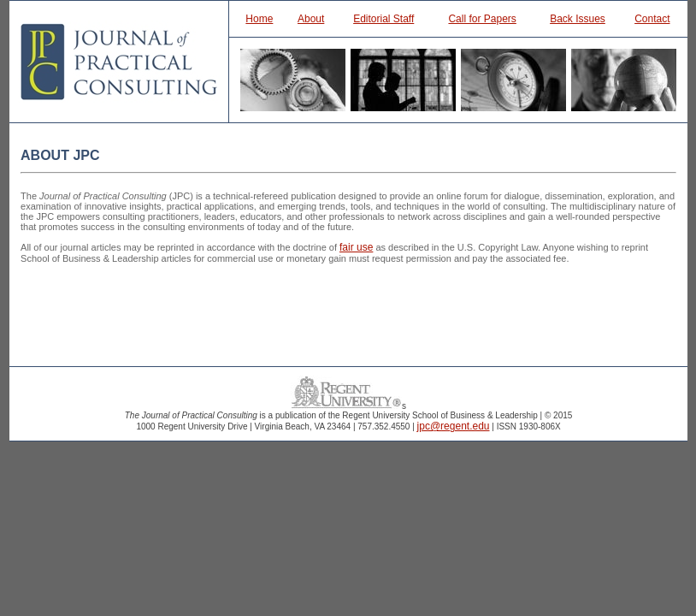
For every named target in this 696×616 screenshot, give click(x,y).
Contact (652, 19)
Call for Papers (482, 19)
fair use (356, 247)
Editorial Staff (383, 19)
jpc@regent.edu (454, 426)
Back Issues (578, 19)
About (311, 19)
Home (259, 19)
